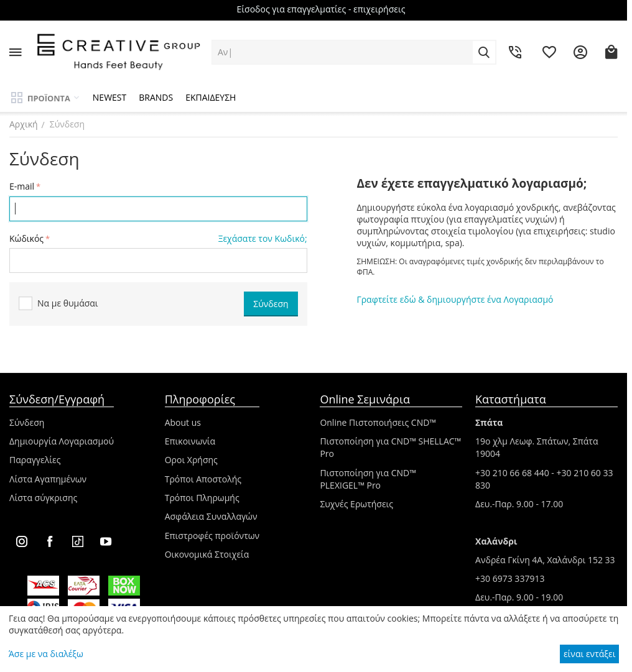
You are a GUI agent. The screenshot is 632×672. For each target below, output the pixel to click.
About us (183, 422)
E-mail (22, 186)
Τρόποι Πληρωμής (202, 498)
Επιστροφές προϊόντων (212, 536)
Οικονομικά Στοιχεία (207, 554)
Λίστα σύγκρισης (43, 498)
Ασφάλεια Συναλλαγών (211, 516)
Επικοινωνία (190, 441)
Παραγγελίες (35, 460)
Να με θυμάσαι (58, 304)
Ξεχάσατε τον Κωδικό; (263, 238)
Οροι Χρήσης (191, 460)
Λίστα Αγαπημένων (48, 479)
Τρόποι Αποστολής (203, 479)
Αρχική (24, 124)
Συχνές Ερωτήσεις (356, 504)
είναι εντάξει (589, 654)
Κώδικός (26, 238)
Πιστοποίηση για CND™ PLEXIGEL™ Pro (368, 479)
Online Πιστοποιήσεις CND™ (378, 422)
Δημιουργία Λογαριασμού (62, 441)
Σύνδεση (27, 422)
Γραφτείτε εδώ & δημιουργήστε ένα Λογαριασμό (455, 299)
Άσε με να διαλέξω (46, 654)
